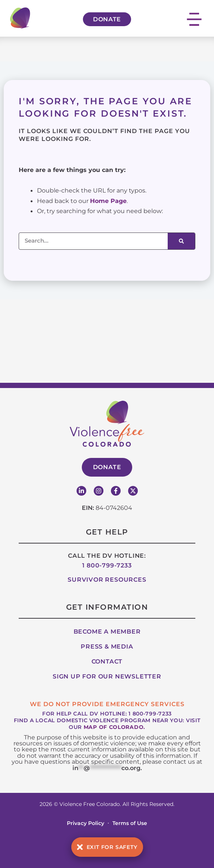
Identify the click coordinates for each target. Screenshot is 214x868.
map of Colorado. (114, 727)
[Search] (181, 241)
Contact (107, 661)
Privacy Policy (86, 823)
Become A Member (107, 632)
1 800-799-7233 (107, 565)
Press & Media (107, 647)
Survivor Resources (107, 580)
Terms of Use (130, 823)
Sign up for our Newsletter (107, 676)
